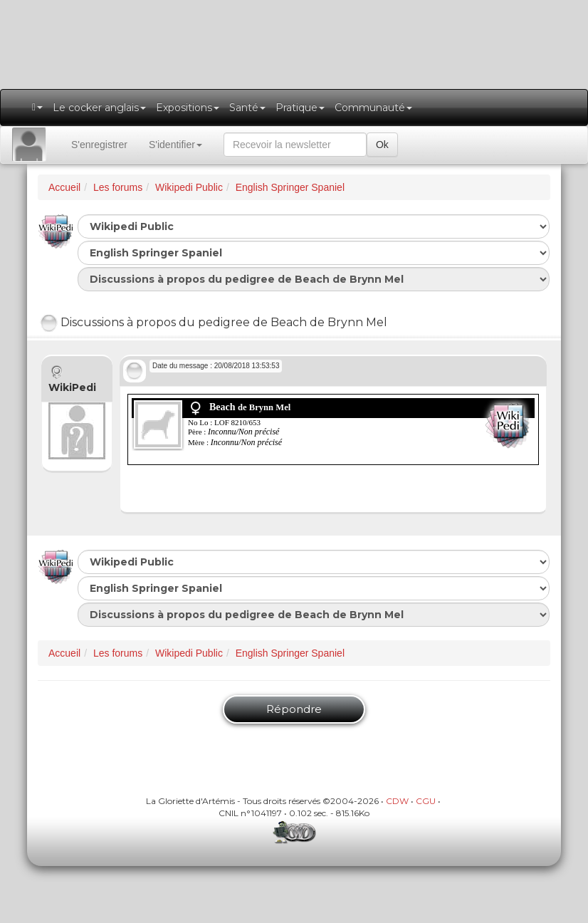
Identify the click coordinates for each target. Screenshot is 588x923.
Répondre (294, 709)
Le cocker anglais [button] (99, 108)
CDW (397, 801)
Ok (382, 145)
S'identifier (175, 145)
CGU (426, 801)
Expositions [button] (188, 108)
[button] (37, 108)
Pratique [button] (300, 108)
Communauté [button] (373, 108)
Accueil (64, 187)
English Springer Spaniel (290, 187)
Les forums (118, 187)
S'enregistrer (99, 145)
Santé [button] (247, 108)
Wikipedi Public (189, 187)
